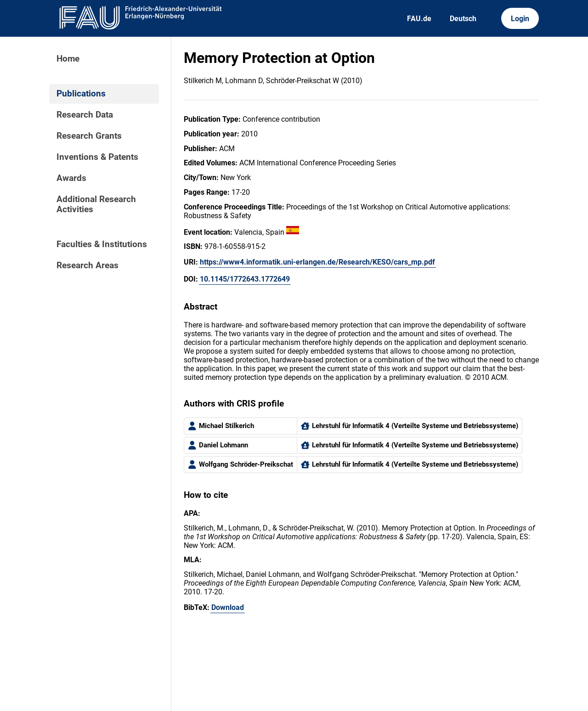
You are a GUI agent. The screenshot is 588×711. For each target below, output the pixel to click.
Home (68, 59)
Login (520, 19)
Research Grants (89, 136)
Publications (81, 94)
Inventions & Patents (97, 157)
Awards (71, 178)
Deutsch (463, 19)
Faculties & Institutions (102, 244)
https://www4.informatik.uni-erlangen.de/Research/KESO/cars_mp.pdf (317, 262)
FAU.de (419, 19)
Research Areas (88, 265)
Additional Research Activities (96, 204)
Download (228, 607)
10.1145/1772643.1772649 (245, 279)
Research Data (85, 115)
